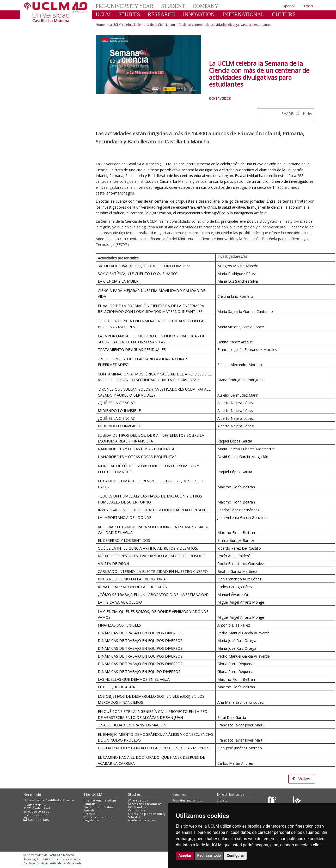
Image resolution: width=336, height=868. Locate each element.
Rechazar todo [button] (209, 855)
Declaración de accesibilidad (43, 863)
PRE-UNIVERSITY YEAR (124, 6)
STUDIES (129, 14)
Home (100, 25)
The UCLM (93, 794)
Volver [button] (301, 779)
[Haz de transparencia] (273, 802)
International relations (100, 800)
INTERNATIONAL (243, 14)
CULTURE (284, 14)
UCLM (103, 14)
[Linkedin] (309, 114)
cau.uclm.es (36, 819)
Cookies (47, 859)
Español (288, 6)
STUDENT (173, 6)
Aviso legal (31, 859)
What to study (138, 800)
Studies (135, 794)
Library (222, 800)
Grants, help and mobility (147, 814)
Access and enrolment (145, 804)
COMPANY (205, 6)
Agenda (89, 810)
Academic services (142, 820)
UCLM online (137, 807)
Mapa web (74, 863)
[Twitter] (297, 114)
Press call (90, 814)
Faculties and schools (188, 800)
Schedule (135, 817)
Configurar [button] (236, 855)
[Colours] (297, 802)
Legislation (91, 820)
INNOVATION (199, 14)
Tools (308, 6)
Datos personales (68, 859)
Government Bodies (98, 807)
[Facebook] (302, 114)
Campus (89, 804)
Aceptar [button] (185, 855)
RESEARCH (161, 14)
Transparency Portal (98, 817)
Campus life (137, 810)
